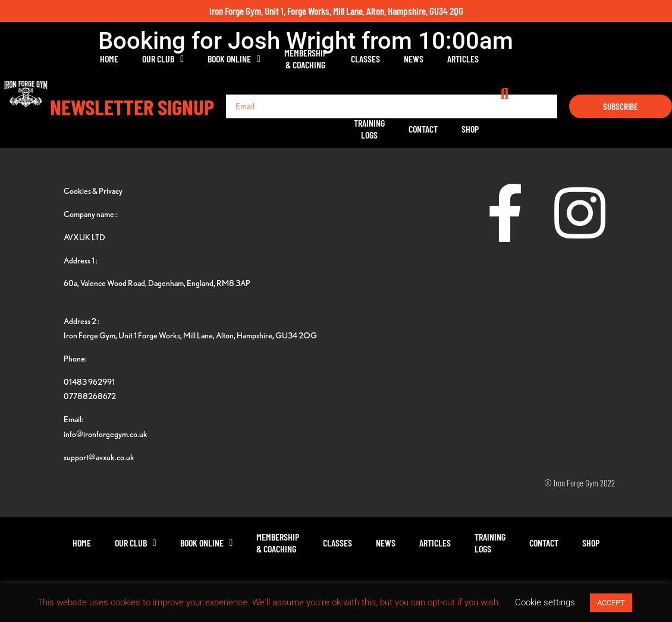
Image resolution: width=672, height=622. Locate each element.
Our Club (162, 59)
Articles (462, 59)
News (413, 59)
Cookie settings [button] (545, 602)
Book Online (233, 59)
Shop (618, 59)
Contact (571, 59)
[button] (660, 59)
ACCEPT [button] (611, 603)
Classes (365, 59)
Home (109, 59)
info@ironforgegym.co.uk (106, 434)
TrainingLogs (517, 59)
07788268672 (90, 396)
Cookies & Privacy (93, 191)
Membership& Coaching (305, 59)
